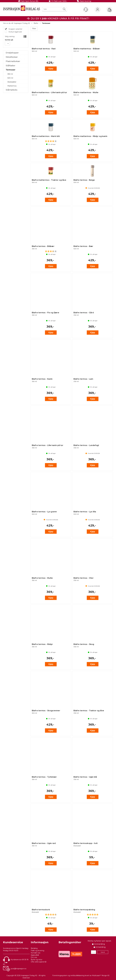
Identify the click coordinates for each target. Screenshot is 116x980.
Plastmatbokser (13, 61)
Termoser (46, 23)
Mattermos (12, 86)
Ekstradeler (12, 82)
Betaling (34, 948)
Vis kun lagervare (15, 32)
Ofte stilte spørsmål (39, 962)
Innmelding (99, 944)
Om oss (34, 957)
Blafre (36, 23)
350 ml (10, 74)
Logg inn (98, 10)
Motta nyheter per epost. (100, 941)
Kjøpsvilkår (35, 955)
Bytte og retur (37, 960)
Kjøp (51, 69)
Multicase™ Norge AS (101, 975)
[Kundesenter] (86, 10)
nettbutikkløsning (77, 975)
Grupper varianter (15, 29)
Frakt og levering (37, 951)
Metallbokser (12, 57)
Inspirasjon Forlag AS (22, 23)
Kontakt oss (36, 953)
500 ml (10, 78)
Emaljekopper (12, 53)
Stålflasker (11, 66)
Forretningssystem (60, 975)
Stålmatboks (11, 90)
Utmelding (101, 947)
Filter (34, 29)
